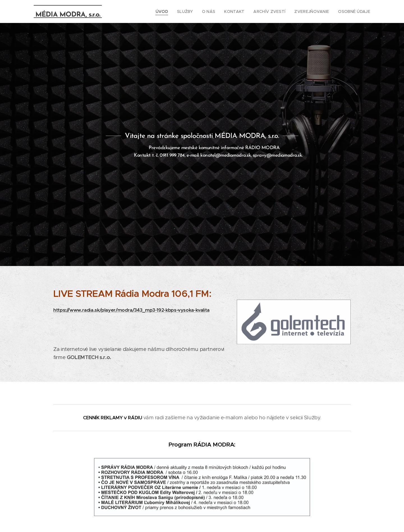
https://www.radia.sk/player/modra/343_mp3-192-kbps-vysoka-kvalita (131, 310)
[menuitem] (175, 11)
